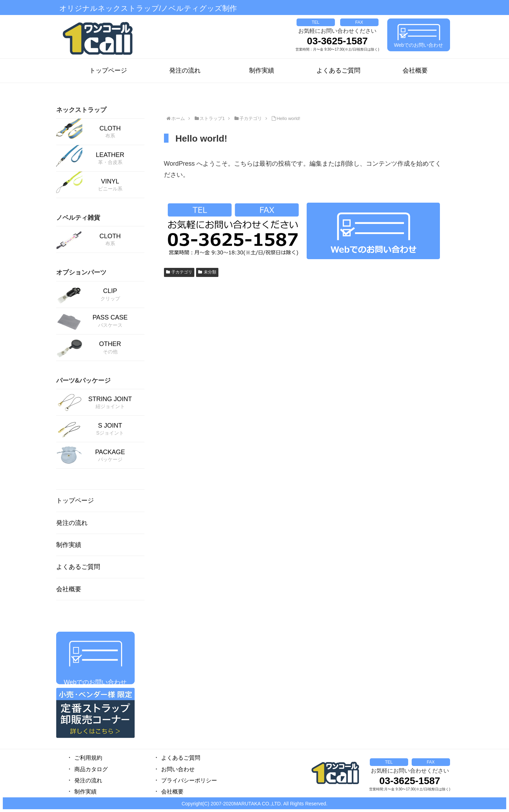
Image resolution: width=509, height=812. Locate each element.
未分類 (207, 272)
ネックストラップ (81, 110)
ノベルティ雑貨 (78, 218)
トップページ (108, 70)
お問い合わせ (178, 769)
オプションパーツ (81, 272)
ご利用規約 (88, 758)
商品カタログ (91, 769)
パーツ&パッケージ (84, 381)
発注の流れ (185, 70)
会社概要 (415, 70)
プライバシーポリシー (189, 780)
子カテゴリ (179, 272)
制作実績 (262, 70)
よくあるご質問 (338, 70)
